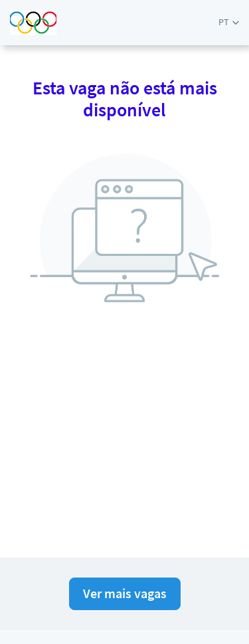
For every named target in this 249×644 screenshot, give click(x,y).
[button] (229, 22)
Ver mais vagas (125, 593)
